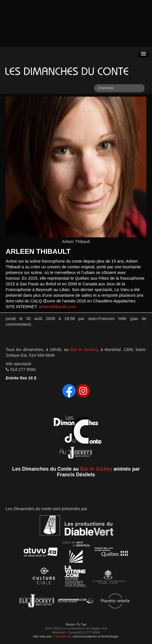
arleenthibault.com (57, 307)
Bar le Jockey (84, 350)
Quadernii (62, 636)
